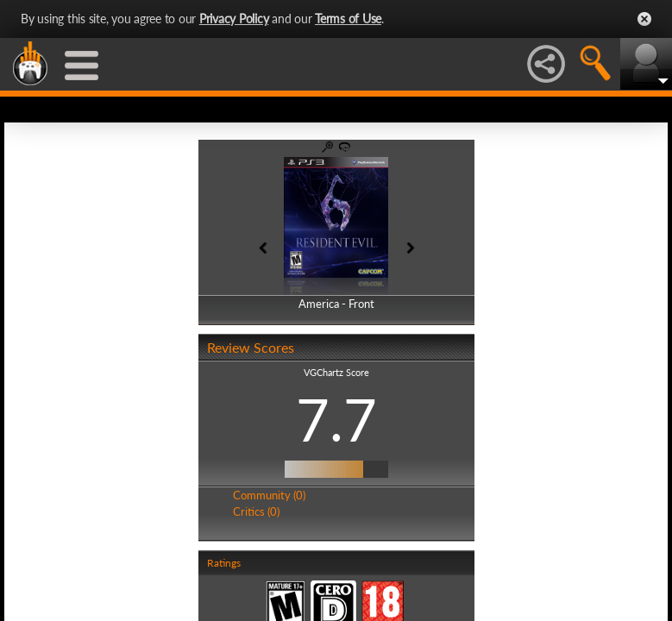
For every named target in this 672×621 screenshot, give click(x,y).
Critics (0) (256, 511)
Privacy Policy (234, 19)
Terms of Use (348, 19)
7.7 (336, 419)
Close (644, 19)
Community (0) (269, 495)
